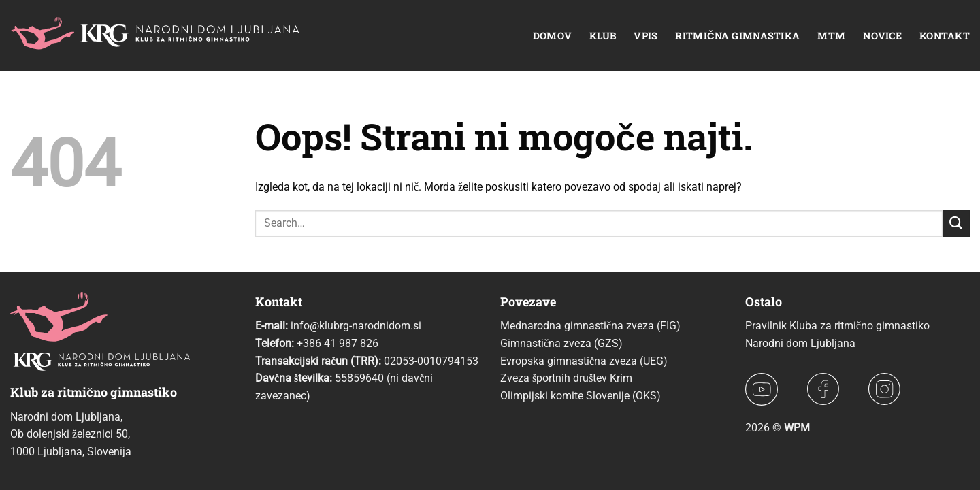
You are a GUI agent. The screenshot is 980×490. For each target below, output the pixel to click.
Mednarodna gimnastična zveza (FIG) (590, 326)
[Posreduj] (956, 224)
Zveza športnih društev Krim (566, 378)
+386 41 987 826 (338, 343)
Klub (603, 36)
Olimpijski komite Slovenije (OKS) (581, 396)
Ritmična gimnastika (737, 36)
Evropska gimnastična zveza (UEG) (584, 361)
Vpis (646, 36)
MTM (831, 36)
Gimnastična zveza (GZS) (561, 343)
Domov (552, 36)
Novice (882, 36)
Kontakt (945, 36)
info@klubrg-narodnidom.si (356, 326)
